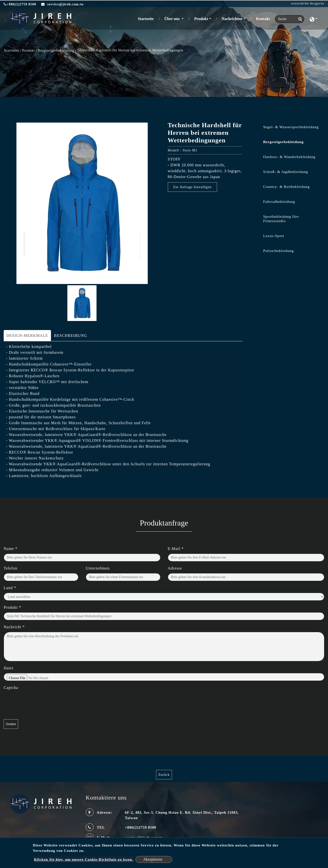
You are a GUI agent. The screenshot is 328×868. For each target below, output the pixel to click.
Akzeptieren (153, 859)
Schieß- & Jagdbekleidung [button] (285, 172)
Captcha (11, 688)
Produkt (29, 51)
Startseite (147, 18)
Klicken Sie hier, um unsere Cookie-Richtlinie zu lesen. (84, 859)
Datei (9, 668)
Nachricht (14, 627)
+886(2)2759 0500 (20, 4)
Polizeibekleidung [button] (278, 251)
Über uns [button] (172, 19)
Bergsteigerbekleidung (56, 51)
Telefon (11, 568)
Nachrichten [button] (232, 19)
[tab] (287, 128)
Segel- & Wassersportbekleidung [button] (291, 127)
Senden (11, 724)
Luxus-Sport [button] (274, 236)
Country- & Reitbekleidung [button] (286, 187)
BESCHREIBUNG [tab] (71, 336)
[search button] (299, 19)
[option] (82, 203)
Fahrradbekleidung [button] (279, 202)
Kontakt (263, 19)
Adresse (175, 568)
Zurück (164, 775)
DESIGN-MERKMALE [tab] (27, 336)
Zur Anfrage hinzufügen (192, 187)
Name (11, 549)
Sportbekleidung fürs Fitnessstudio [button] (281, 219)
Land (10, 588)
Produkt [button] (201, 19)
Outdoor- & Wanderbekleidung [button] (289, 157)
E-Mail (176, 549)
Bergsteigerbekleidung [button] (283, 142)
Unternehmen (98, 568)
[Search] (290, 19)
